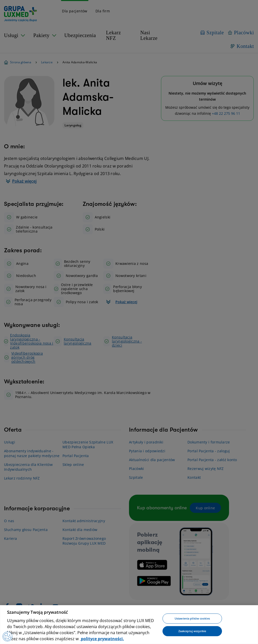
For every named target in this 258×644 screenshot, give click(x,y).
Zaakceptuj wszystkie (192, 631)
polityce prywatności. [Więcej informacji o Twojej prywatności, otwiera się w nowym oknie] (102, 639)
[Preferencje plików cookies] (8, 636)
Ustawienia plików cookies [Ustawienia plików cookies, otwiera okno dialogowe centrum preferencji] (192, 619)
